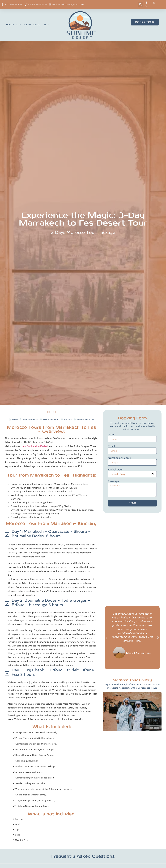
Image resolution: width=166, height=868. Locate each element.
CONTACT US (24, 25)
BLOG (47, 25)
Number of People (119, 458)
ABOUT (37, 25)
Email (111, 446)
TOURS (10, 25)
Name (112, 435)
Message (113, 481)
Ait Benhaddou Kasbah (36, 446)
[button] (140, 5)
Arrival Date (115, 470)
